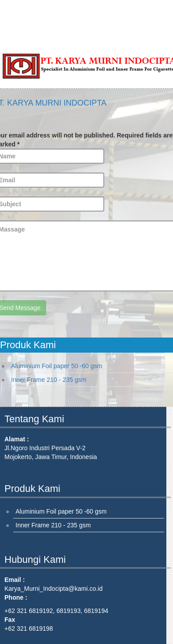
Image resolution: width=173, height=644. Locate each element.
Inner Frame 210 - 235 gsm (49, 380)
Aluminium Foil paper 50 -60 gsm (57, 366)
